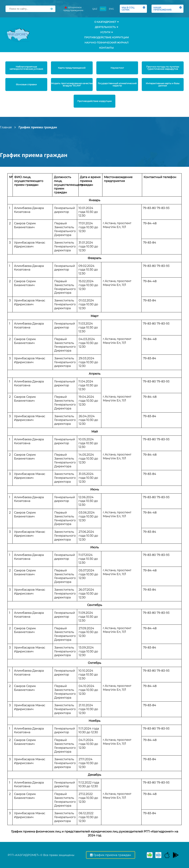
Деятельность (106, 27)
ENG (111, 9)
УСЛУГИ (106, 32)
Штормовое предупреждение (73, 9)
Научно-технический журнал (106, 43)
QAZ (95, 9)
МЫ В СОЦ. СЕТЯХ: (133, 9)
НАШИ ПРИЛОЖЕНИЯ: (167, 9)
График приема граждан (38, 127)
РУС (103, 9)
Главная (6, 127)
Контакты (106, 48)
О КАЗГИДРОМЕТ (106, 22)
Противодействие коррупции (106, 37)
